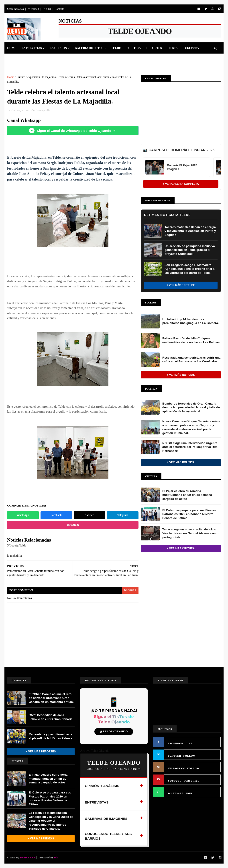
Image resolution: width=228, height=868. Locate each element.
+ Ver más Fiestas (41, 839)
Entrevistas (32, 48)
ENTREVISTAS (97, 802)
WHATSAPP (176, 793)
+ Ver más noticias (181, 375)
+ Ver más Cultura (181, 548)
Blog (57, 858)
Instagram (73, 525)
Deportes (154, 48)
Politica (134, 48)
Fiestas (173, 48)
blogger (130, 590)
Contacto (59, 9)
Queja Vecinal (60, 59)
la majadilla (49, 77)
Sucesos (16, 59)
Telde (116, 48)
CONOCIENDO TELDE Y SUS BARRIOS (108, 836)
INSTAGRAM (176, 768)
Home (12, 48)
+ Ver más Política (181, 462)
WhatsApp (23, 515)
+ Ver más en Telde (181, 285)
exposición (34, 77)
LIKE (189, 743)
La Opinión (58, 48)
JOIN (189, 793)
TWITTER (175, 756)
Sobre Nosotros (15, 9)
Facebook (56, 515)
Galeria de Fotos (89, 48)
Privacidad (33, 9)
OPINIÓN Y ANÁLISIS (102, 786)
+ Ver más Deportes (41, 752)
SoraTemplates (28, 858)
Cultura (192, 48)
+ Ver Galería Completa (181, 184)
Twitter (90, 515)
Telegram (123, 515)
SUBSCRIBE (192, 781)
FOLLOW (189, 756)
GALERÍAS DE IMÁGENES (106, 819)
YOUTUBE (175, 781)
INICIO (47, 9)
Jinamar (35, 59)
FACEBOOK (176, 743)
